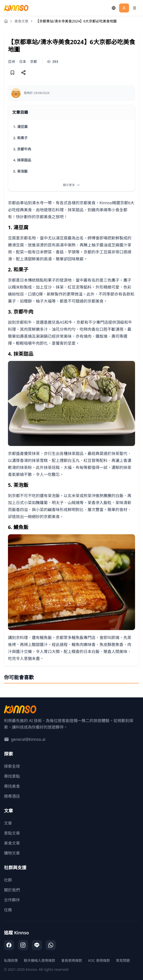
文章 (8, 823)
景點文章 (12, 833)
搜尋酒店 (12, 796)
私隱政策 (11, 960)
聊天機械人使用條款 (40, 960)
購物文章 (12, 853)
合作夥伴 (12, 900)
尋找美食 (12, 786)
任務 (8, 910)
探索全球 (12, 766)
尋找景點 (12, 776)
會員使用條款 (72, 960)
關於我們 (12, 890)
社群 (8, 880)
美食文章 (21, 21)
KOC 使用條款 (99, 960)
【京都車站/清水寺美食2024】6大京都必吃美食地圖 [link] (76, 21)
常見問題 (123, 960)
